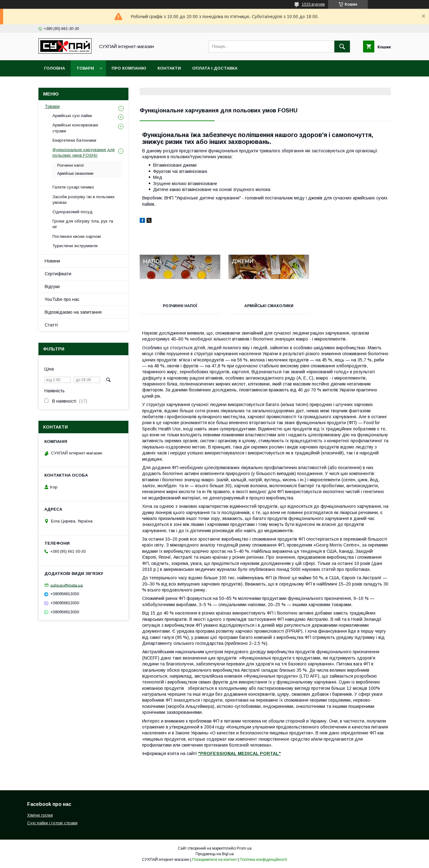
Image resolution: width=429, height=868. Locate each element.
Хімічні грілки (40, 815)
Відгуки (52, 287)
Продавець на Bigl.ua (215, 854)
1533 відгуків (313, 4)
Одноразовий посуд (72, 212)
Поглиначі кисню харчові (77, 236)
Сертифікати (58, 274)
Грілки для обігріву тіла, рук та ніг (83, 224)
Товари (85, 68)
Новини (52, 261)
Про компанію (129, 68)
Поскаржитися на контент (214, 860)
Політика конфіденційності (263, 860)
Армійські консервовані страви (75, 128)
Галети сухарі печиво (73, 187)
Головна (55, 68)
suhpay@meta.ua (67, 585)
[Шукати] (342, 47)
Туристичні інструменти (75, 246)
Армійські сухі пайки (72, 116)
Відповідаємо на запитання (73, 312)
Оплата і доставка (215, 68)
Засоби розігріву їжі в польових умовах (84, 200)
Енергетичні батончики (74, 140)
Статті (51, 325)
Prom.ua (244, 848)
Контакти (169, 68)
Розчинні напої (179, 306)
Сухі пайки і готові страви (52, 823)
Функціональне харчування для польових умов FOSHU (84, 152)
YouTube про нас (62, 299)
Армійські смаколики (265, 306)
